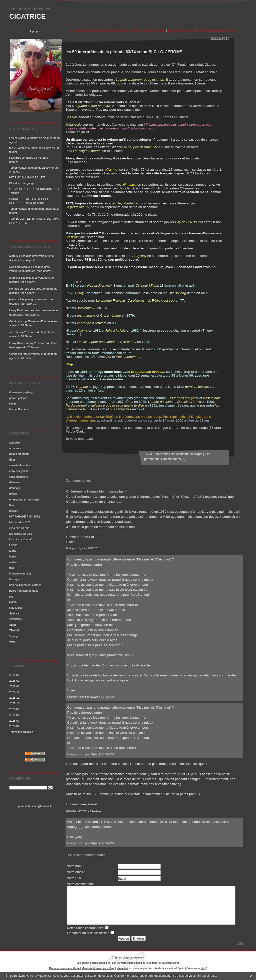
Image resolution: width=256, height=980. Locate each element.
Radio (13, 602)
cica (12, 332)
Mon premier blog (20, 573)
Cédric (13, 321)
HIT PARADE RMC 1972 (25, 516)
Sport (13, 625)
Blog (12, 460)
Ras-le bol (15, 608)
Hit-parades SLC (20, 522)
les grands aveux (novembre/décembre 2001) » (203, 30)
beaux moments (19, 454)
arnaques (15, 448)
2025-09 (14, 709)
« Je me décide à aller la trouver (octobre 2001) (105, 30)
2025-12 (14, 692)
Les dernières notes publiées (129, 963)
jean (12, 299)
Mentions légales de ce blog (98, 968)
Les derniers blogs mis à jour (93, 963)
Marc (12, 256)
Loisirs (13, 545)
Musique (14, 579)
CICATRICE (27, 16)
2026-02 (14, 681)
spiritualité (15, 619)
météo (13, 562)
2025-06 (14, 726)
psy (11, 596)
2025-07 (14, 721)
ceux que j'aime (19, 471)
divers (13, 494)
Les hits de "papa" (20, 539)
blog (203, 968)
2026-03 (14, 675)
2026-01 (14, 686)
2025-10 (14, 703)
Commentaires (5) (173, 459)
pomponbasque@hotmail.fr (35, 806)
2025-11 (14, 698)
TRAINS (14, 630)
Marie (13, 551)
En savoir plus (207, 976)
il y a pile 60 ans (19, 528)
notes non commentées (24, 591)
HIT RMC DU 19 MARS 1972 (27, 177)
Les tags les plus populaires (163, 963)
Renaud (14, 289)
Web (12, 642)
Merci (13, 556)
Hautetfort (138, 958)
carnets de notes (20, 465)
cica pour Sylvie (89, 697)
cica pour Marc (18, 267)
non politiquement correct (25, 585)
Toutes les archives (21, 732)
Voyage (14, 636)
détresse (15, 482)
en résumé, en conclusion (25, 499)
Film (12, 505)
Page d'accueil (154, 30)
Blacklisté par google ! (23, 183)
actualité (14, 443)
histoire (14, 511)
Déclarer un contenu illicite (64, 968)
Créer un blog (120, 958)
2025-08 (14, 715)
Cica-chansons (18, 477)
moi (11, 568)
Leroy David (17, 310)
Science (14, 613)
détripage (15, 488)
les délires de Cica (21, 534)
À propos (35, 31)
